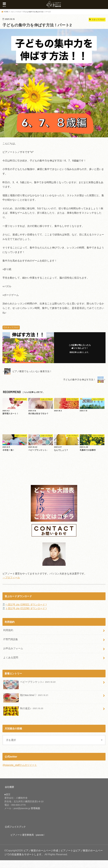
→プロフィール (11, 577)
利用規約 (8, 630)
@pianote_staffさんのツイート (20, 765)
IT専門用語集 (11, 639)
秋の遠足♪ (24, 710)
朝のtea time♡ (26, 696)
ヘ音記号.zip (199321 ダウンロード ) (26, 604)
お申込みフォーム (13, 648)
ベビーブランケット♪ (30, 683)
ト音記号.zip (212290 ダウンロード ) (26, 608)
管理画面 (35, 808)
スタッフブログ (12, 327)
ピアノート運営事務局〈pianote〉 (28, 835)
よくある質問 (11, 657)
